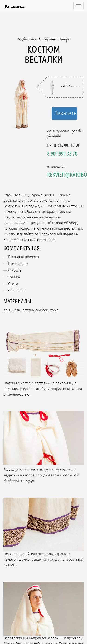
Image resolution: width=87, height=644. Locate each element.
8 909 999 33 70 (62, 154)
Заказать (66, 113)
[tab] (65, 87)
